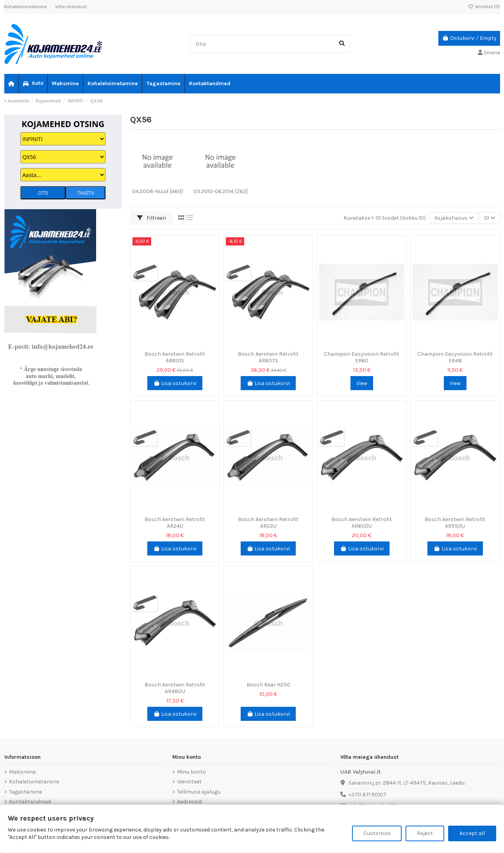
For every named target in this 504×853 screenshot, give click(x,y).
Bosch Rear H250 (268, 685)
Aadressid (189, 802)
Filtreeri (152, 218)
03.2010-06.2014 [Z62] (221, 191)
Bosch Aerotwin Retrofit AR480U (175, 688)
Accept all (472, 833)
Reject (425, 833)
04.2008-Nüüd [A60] (157, 191)
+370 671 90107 (367, 795)
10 (490, 218)
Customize (377, 833)
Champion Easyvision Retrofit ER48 (455, 357)
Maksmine (22, 772)
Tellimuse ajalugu (199, 792)
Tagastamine (25, 792)
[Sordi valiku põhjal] (454, 218)
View (362, 383)
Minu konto (191, 772)
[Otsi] (342, 44)
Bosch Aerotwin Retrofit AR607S (268, 357)
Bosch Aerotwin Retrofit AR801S (175, 357)
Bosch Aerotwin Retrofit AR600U (362, 523)
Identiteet (189, 782)
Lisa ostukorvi (175, 383)
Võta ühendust (71, 7)
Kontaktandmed (30, 802)
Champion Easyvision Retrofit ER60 (362, 357)
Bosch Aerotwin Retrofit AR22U (268, 523)
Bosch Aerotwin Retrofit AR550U (455, 523)
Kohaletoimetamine (26, 7)
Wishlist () (484, 7)
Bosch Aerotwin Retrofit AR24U (175, 523)
